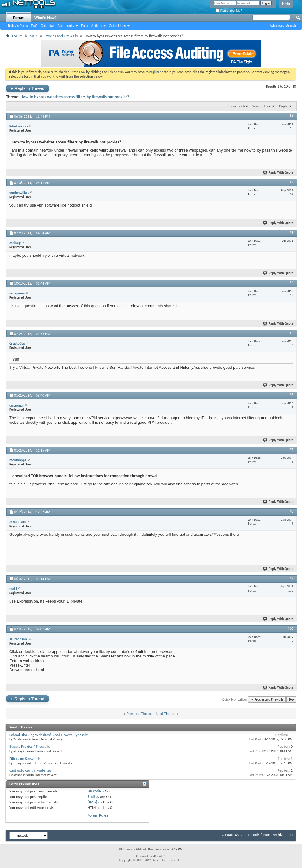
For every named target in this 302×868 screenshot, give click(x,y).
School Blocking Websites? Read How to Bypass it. (49, 735)
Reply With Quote (278, 173)
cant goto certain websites (30, 770)
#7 (291, 450)
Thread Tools (237, 106)
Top (291, 700)
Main (33, 36)
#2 (291, 182)
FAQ (34, 26)
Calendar (48, 26)
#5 (291, 333)
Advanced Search (283, 25)
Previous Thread (139, 714)
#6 (291, 395)
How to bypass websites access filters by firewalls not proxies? (75, 97)
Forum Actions (92, 26)
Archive (279, 835)
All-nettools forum (256, 835)
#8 (291, 511)
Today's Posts (18, 26)
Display (284, 106)
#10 (291, 628)
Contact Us (230, 835)
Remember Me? (229, 11)
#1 (291, 116)
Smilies (93, 797)
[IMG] (92, 802)
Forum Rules (98, 815)
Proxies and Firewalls (61, 36)
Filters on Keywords (25, 759)
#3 (291, 233)
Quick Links (117, 26)
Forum (19, 18)
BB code (94, 791)
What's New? (46, 18)
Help (286, 4)
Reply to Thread (27, 88)
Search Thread (262, 106)
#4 (291, 283)
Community (66, 26)
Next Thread (166, 714)
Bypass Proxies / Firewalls (30, 746)
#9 (291, 578)
